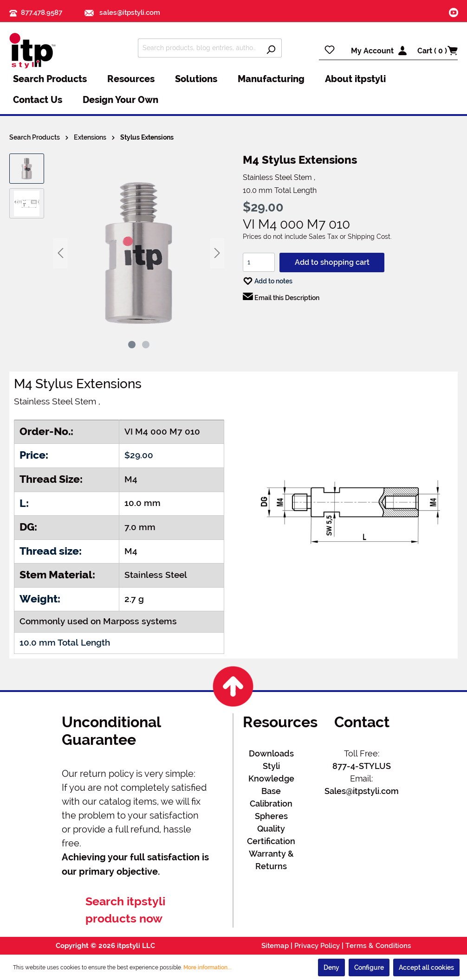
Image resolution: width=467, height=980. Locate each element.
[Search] (271, 48)
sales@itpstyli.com (122, 13)
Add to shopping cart (332, 262)
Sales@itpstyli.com (362, 791)
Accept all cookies (426, 967)
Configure (369, 967)
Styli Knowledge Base (271, 778)
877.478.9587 (42, 13)
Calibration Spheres (271, 810)
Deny (331, 967)
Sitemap (275, 946)
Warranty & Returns (271, 860)
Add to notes (268, 279)
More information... (208, 967)
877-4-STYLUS (362, 766)
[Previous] (60, 253)
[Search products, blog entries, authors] (199, 48)
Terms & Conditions (378, 946)
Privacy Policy (317, 946)
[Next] (217, 253)
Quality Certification (271, 835)
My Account (372, 51)
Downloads (271, 753)
